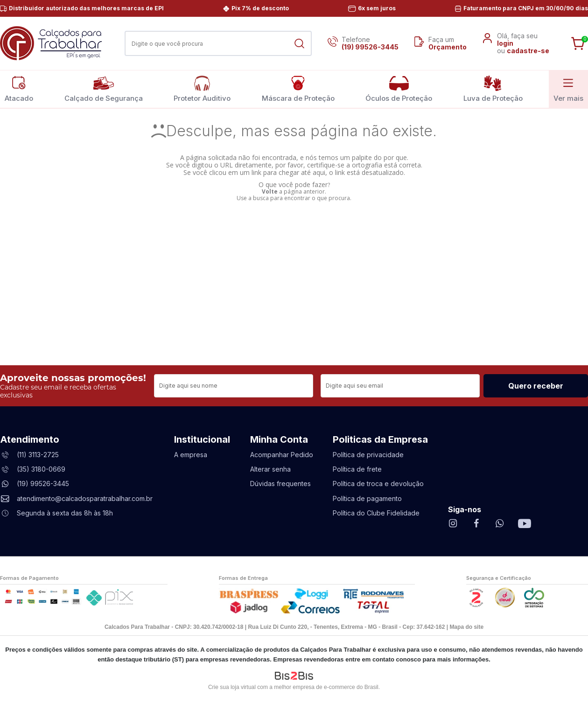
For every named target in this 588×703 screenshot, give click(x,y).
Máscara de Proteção (298, 89)
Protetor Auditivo (202, 89)
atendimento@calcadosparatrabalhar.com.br (85, 498)
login (505, 43)
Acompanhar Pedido (282, 455)
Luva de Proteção (493, 89)
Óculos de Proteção (399, 89)
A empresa (191, 455)
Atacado (19, 89)
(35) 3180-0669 (41, 469)
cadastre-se (528, 51)
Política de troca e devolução (378, 484)
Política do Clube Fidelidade (376, 513)
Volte (270, 191)
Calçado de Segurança (104, 89)
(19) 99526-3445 (370, 47)
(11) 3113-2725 (38, 455)
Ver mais (568, 89)
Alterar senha (270, 469)
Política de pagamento (367, 498)
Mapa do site (466, 627)
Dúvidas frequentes (280, 484)
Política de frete (357, 469)
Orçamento (448, 47)
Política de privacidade (368, 455)
